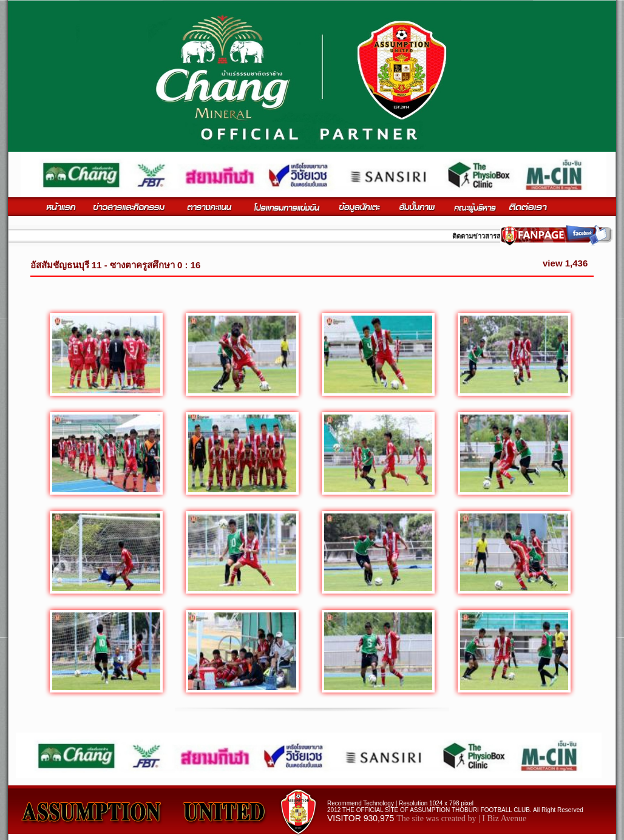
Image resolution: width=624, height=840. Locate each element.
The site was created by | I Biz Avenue (461, 818)
